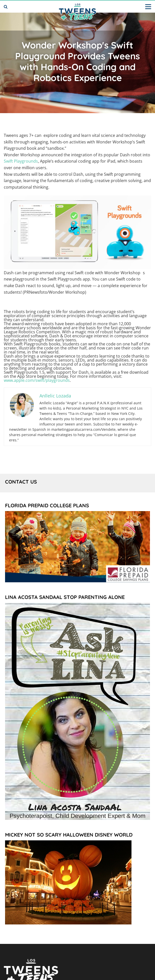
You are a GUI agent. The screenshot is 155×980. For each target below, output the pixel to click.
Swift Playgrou (17, 161)
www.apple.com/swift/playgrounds (37, 380)
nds (34, 161)
